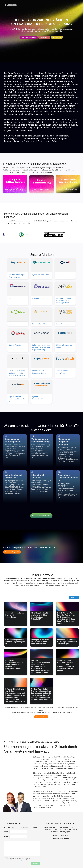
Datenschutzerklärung (16, 860)
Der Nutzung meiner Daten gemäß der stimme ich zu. (20, 859)
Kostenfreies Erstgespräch (29, 37)
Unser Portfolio (57, 37)
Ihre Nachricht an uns (10, 840)
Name (6, 832)
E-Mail (6, 836)
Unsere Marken (44, 37)
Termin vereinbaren (41, 717)
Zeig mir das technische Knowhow (41, 516)
